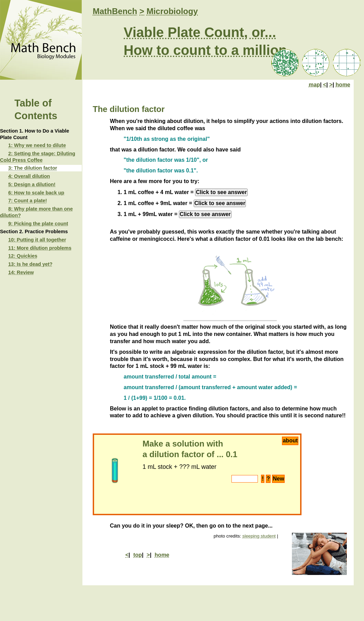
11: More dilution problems (40, 248)
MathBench (115, 11)
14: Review (21, 272)
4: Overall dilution (29, 176)
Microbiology (172, 11)
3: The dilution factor (33, 168)
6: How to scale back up (36, 193)
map (314, 85)
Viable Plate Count (184, 32)
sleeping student (259, 536)
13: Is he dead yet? (30, 264)
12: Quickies (23, 256)
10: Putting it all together (37, 240)
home (343, 85)
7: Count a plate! (28, 201)
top (138, 555)
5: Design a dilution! (32, 184)
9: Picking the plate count (38, 224)
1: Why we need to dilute (37, 145)
